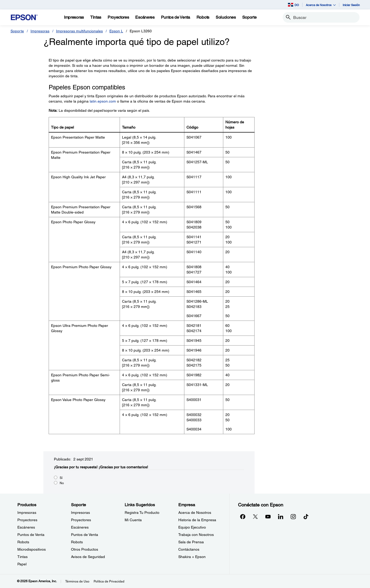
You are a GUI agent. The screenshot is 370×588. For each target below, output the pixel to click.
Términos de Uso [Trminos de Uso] (77, 581)
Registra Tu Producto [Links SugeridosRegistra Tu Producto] (142, 513)
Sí (61, 478)
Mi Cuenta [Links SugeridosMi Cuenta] (133, 520)
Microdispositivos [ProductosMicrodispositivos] (32, 549)
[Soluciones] (226, 17)
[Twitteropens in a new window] (255, 516)
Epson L (116, 31)
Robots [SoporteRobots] (77, 542)
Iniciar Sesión (351, 5)
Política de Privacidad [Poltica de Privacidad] (109, 581)
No (62, 483)
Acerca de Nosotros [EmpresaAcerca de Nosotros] (195, 513)
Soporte (17, 31)
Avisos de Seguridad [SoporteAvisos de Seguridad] (88, 557)
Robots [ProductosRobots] (23, 542)
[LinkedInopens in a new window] (281, 516)
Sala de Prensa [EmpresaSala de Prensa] (191, 542)
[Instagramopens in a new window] (293, 516)
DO (293, 5)
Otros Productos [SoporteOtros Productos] (85, 549)
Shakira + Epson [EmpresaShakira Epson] (192, 557)
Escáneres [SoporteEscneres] (80, 527)
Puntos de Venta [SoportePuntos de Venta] (85, 535)
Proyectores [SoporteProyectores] (81, 520)
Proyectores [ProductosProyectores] (27, 520)
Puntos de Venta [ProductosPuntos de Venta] (31, 535)
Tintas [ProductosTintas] (22, 557)
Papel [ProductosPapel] (22, 564)
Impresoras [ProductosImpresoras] (27, 513)
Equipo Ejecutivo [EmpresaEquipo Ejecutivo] (192, 527)
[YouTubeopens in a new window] (268, 516)
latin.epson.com (103, 101)
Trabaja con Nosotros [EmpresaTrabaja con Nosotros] (196, 535)
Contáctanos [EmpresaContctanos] (189, 549)
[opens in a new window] (306, 516)
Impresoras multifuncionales (79, 31)
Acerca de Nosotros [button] (321, 5)
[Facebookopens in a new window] (243, 516)
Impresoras (40, 31)
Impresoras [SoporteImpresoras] (80, 513)
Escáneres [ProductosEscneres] (26, 527)
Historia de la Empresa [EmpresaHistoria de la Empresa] (197, 520)
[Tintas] (96, 17)
